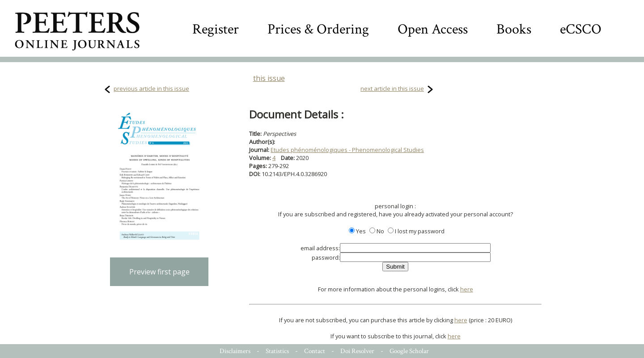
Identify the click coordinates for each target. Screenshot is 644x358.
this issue (269, 78)
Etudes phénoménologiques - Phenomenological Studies (347, 150)
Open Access (433, 29)
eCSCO (581, 29)
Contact (315, 351)
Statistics (277, 351)
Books (514, 29)
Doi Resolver (357, 351)
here (467, 289)
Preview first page (159, 272)
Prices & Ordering (318, 29)
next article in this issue (392, 88)
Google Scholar (409, 351)
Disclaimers (235, 351)
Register (216, 29)
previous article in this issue (151, 88)
